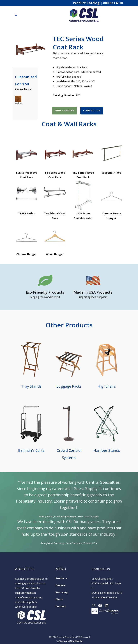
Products (61, 578)
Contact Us (92, 111)
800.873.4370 (113, 3)
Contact (61, 606)
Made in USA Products (93, 292)
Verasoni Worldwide (71, 641)
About (59, 599)
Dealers (60, 585)
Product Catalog (86, 3)
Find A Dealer (64, 111)
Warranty (62, 592)
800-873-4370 (109, 597)
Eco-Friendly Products (45, 292)
